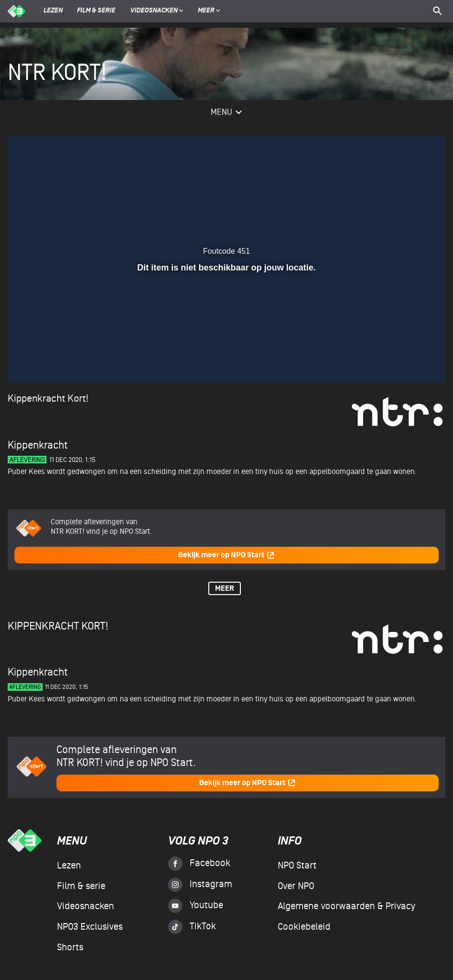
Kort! (78, 399)
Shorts (70, 947)
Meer (209, 11)
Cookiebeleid (304, 927)
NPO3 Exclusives (90, 927)
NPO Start (297, 866)
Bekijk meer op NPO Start (226, 555)
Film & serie (96, 11)
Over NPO (296, 886)
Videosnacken (154, 11)
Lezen (53, 11)
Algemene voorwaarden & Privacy (346, 906)
